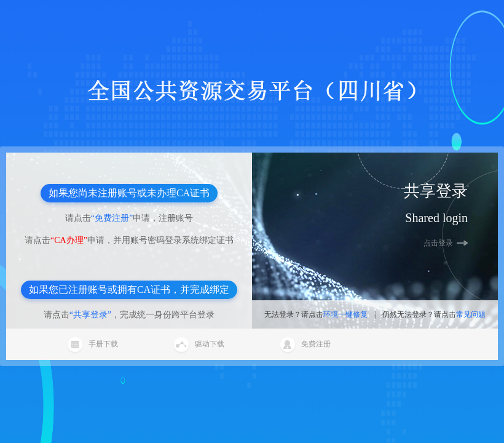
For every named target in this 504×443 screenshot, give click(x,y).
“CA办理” (69, 240)
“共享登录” (90, 315)
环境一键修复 (345, 314)
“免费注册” (112, 218)
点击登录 (438, 243)
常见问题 (471, 314)
